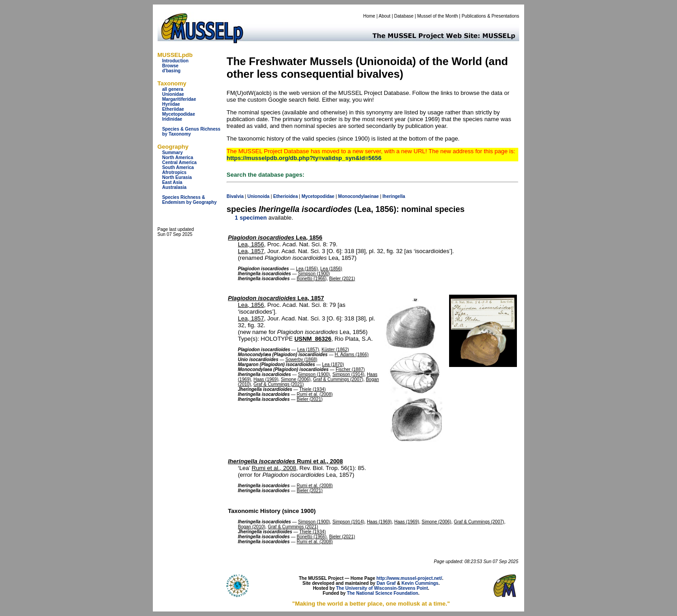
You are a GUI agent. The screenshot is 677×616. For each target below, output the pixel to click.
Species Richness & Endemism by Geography (189, 200)
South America (178, 167)
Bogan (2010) (252, 527)
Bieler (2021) (342, 279)
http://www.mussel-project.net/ (409, 578)
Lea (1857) (308, 350)
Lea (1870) (333, 364)
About (384, 16)
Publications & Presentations (490, 16)
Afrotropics (174, 172)
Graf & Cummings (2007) (338, 379)
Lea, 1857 (251, 251)
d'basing (171, 71)
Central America (179, 162)
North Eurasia (177, 177)
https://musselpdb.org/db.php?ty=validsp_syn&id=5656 (304, 158)
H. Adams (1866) (352, 355)
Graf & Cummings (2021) (278, 384)
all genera (173, 89)
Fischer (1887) (350, 369)
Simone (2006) (296, 379)
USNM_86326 (313, 339)
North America (178, 158)
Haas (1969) (266, 379)
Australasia (174, 187)
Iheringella (394, 196)
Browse (170, 66)
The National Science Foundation (383, 593)
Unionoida (258, 196)
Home (369, 16)
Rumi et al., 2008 (285, 461)
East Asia (172, 182)
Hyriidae (171, 104)
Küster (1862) (335, 350)
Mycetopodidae (178, 114)
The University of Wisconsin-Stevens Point (382, 588)
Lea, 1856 (275, 237)
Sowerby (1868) (301, 360)
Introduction (175, 61)
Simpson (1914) (348, 374)
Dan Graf (386, 583)
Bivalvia (235, 196)
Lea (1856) (307, 269)
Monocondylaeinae (359, 196)
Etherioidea (285, 196)
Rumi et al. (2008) (315, 394)
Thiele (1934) (312, 389)
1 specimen (251, 218)
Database (404, 16)
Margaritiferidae (179, 99)
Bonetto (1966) (312, 279)
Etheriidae (173, 109)
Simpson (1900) (314, 274)
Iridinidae (172, 119)
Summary (172, 153)
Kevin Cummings (420, 583)
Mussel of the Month (438, 16)
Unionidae (173, 94)
